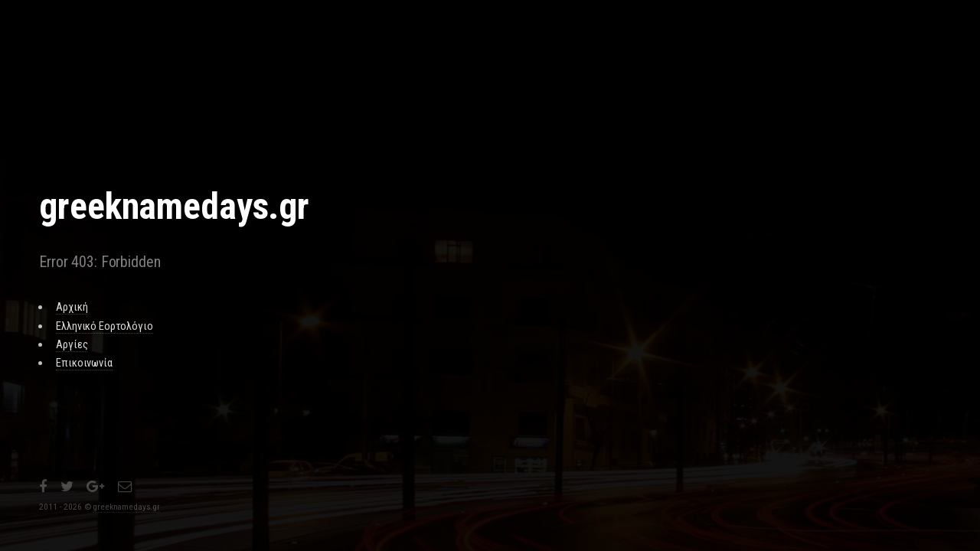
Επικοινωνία (84, 363)
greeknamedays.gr (126, 507)
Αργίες (72, 344)
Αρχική (72, 307)
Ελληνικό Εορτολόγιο (104, 326)
